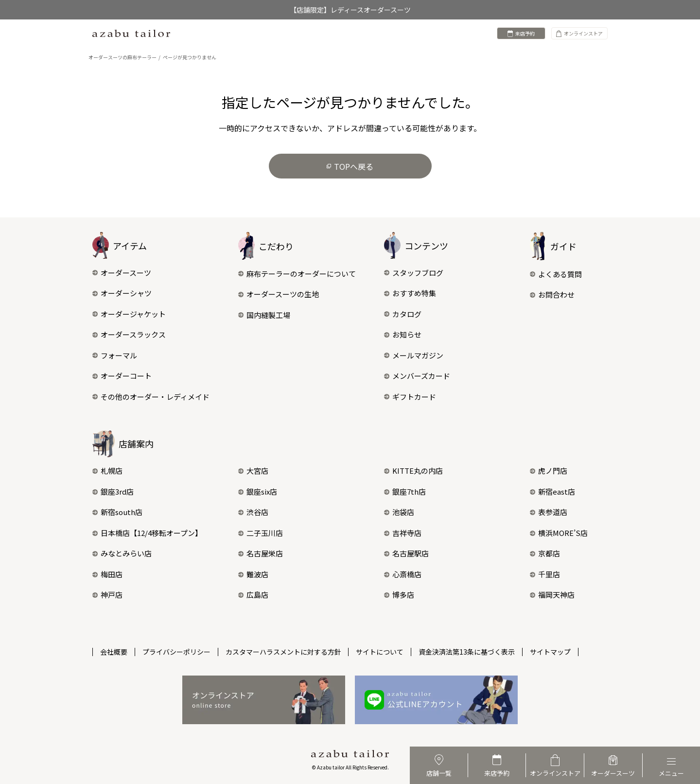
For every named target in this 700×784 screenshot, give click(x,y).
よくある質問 (556, 274)
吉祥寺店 (403, 533)
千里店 (545, 574)
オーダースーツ (122, 273)
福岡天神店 (552, 595)
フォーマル (115, 355)
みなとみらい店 (122, 553)
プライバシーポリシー (176, 652)
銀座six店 (258, 491)
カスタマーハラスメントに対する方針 (283, 652)
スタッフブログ (414, 273)
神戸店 (107, 595)
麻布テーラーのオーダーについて (297, 274)
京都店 (545, 553)
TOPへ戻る (350, 166)
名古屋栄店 (261, 553)
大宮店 (253, 471)
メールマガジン (414, 355)
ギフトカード (410, 397)
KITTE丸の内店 (413, 471)
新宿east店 (552, 491)
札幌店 (107, 471)
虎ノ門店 (549, 471)
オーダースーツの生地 (279, 294)
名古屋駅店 (406, 553)
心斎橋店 (403, 574)
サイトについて (380, 652)
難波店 (253, 574)
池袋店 (399, 512)
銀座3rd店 (113, 491)
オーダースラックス (129, 334)
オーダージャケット (129, 314)
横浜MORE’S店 (559, 533)
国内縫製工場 (264, 315)
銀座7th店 (405, 491)
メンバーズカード (417, 376)
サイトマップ (551, 652)
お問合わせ (552, 294)
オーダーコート (122, 376)
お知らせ (403, 334)
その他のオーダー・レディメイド (151, 397)
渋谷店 (253, 512)
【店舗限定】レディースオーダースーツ (350, 10)
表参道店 (549, 512)
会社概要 (114, 652)
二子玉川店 (261, 533)
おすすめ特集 (410, 293)
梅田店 (107, 574)
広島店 (253, 595)
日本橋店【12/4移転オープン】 (147, 533)
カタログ (403, 314)
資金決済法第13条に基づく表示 (467, 652)
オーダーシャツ (122, 293)
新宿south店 (117, 512)
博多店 (399, 595)
